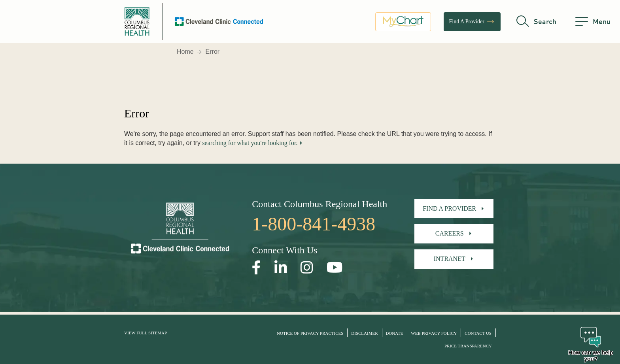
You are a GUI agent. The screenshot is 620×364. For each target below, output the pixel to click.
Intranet (450, 259)
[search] (536, 22)
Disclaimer (364, 333)
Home (185, 52)
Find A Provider (472, 22)
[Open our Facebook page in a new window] (256, 268)
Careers (450, 233)
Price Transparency (468, 346)
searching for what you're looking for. (250, 143)
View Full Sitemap (146, 333)
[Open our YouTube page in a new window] (335, 268)
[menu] (593, 22)
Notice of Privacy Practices (310, 333)
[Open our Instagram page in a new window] (307, 268)
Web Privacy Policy (434, 333)
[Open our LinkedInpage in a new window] (281, 268)
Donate (394, 333)
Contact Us (478, 333)
